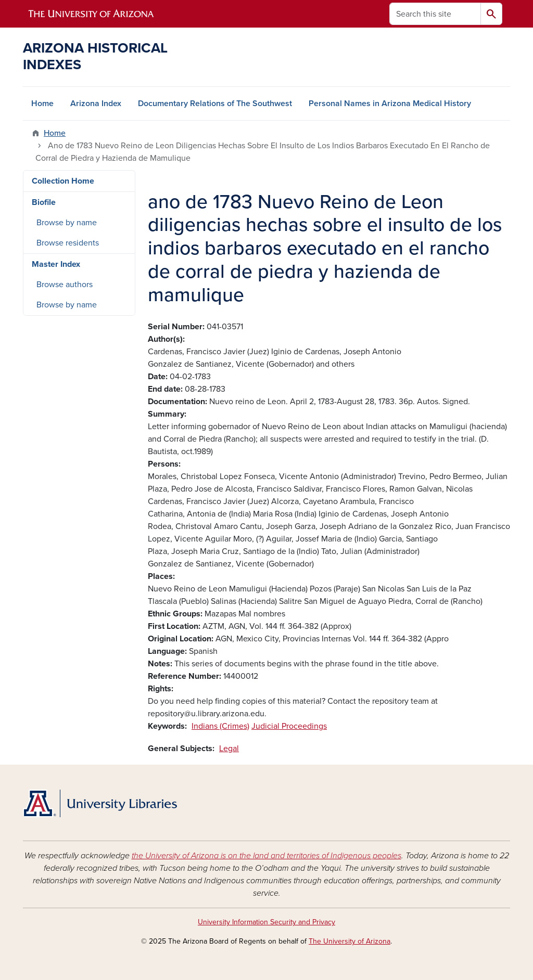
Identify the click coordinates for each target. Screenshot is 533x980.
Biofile (44, 202)
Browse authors (65, 285)
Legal (229, 749)
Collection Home (63, 181)
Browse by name (67, 223)
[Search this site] (435, 14)
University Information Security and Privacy (266, 922)
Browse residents (68, 243)
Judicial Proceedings (289, 726)
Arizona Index (96, 104)
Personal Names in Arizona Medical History (390, 104)
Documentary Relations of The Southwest (215, 104)
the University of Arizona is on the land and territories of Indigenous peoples (266, 856)
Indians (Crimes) (220, 726)
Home (42, 104)
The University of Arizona (350, 941)
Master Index (56, 264)
